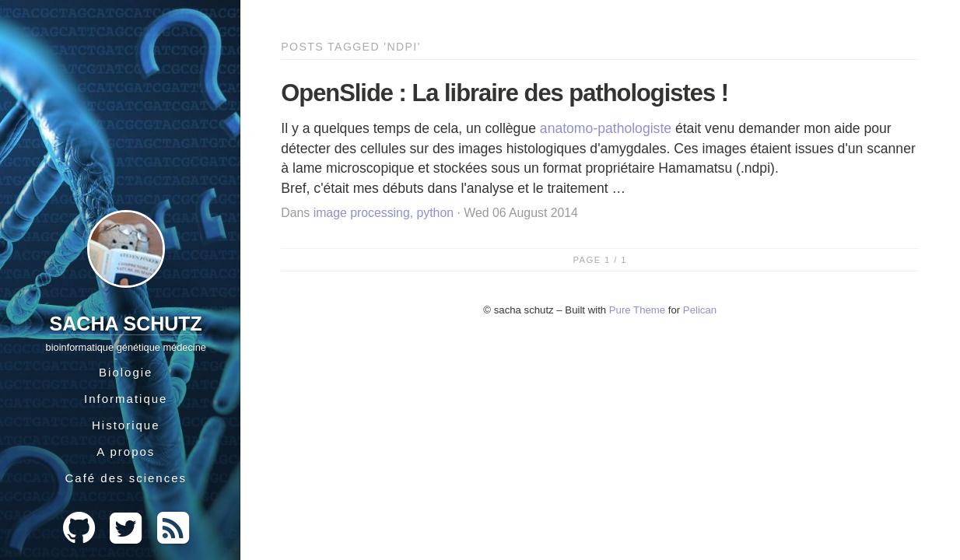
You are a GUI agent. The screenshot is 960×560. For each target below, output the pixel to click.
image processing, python (384, 213)
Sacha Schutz (126, 324)
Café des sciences (126, 478)
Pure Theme (637, 310)
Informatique (126, 399)
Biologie (126, 372)
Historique (126, 425)
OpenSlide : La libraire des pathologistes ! (505, 93)
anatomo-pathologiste (606, 128)
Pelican (700, 310)
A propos (126, 451)
